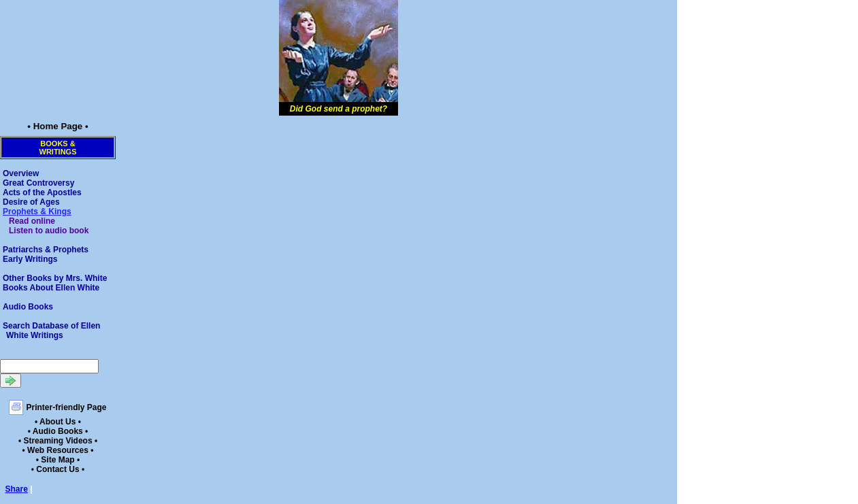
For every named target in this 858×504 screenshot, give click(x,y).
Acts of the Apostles (42, 192)
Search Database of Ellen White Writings (51, 331)
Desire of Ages (31, 202)
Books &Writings (58, 148)
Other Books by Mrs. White (55, 278)
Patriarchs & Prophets (46, 250)
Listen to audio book (49, 231)
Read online (32, 221)
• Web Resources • (58, 450)
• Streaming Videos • (58, 441)
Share (17, 489)
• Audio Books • (58, 431)
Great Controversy (38, 183)
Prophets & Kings (37, 212)
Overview (21, 173)
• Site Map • (58, 460)
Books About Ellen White (51, 288)
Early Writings (30, 259)
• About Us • (58, 422)
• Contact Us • (58, 469)
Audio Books (28, 307)
